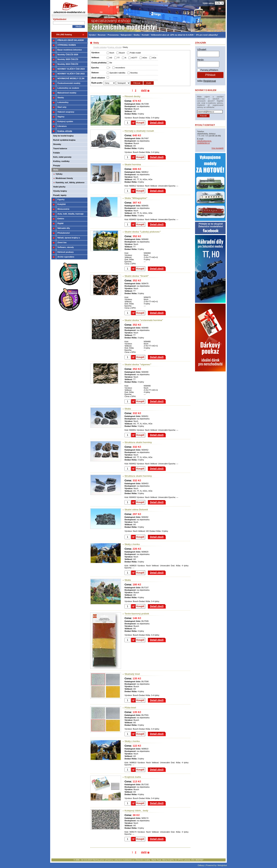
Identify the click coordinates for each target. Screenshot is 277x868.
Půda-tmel (130, 708)
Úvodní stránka (100, 47)
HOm (145, 58)
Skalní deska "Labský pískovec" (143, 232)
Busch (122, 53)
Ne (111, 63)
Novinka (134, 73)
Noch (112, 53)
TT (118, 58)
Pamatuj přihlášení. (210, 70)
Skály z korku (132, 544)
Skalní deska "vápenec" (138, 364)
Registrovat (210, 81)
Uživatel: (202, 50)
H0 (111, 58)
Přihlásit (210, 75)
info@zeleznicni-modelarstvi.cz (204, 142)
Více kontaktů (217, 148)
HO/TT (134, 58)
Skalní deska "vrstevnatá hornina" (144, 320)
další (144, 90)
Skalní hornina (133, 164)
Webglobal (222, 865)
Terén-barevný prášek (137, 614)
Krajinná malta (133, 777)
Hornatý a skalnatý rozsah (139, 131)
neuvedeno (120, 68)
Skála (128, 409)
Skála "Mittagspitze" (136, 198)
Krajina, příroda (115, 47)
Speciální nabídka (117, 73)
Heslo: (201, 60)
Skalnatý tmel (132, 674)
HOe (154, 58)
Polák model (135, 53)
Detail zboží (157, 123)
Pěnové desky (132, 96)
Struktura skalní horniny (138, 442)
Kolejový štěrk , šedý (136, 811)
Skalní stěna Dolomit (136, 510)
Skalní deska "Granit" (137, 276)
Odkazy (201, 865)
